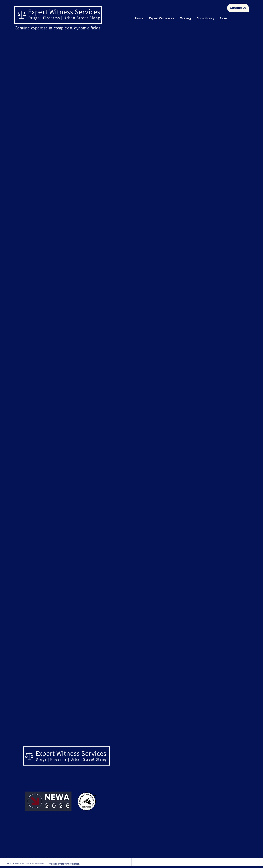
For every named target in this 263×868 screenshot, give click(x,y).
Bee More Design (70, 864)
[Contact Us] (238, 8)
